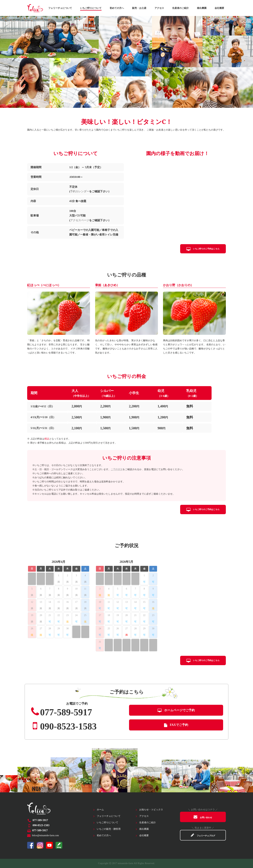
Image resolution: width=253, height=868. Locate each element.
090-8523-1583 (63, 726)
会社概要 (219, 8)
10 (76, 589)
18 (85, 602)
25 (85, 615)
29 (59, 629)
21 (50, 615)
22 (59, 615)
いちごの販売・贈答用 (109, 829)
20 (41, 615)
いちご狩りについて (91, 8)
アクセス (159, 8)
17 (76, 602)
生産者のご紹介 (180, 8)
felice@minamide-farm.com (45, 835)
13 (41, 602)
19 (32, 615)
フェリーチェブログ (203, 835)
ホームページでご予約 (176, 710)
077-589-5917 (61, 712)
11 (85, 589)
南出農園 (202, 8)
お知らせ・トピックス (151, 810)
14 (50, 602)
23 (67, 615)
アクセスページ (80, 220)
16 (67, 602)
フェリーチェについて (60, 8)
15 (59, 602)
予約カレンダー (80, 191)
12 (32, 602)
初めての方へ (117, 8)
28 (50, 629)
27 (41, 629)
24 (76, 615)
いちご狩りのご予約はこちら (203, 249)
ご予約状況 (117, 469)
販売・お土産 (139, 8)
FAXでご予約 (176, 725)
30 (67, 629)
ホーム (100, 810)
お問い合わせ (203, 817)
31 (100, 642)
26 (32, 629)
